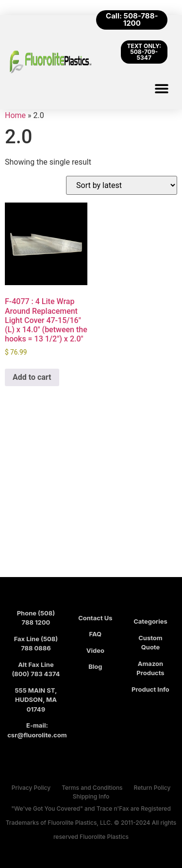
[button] (161, 88)
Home (15, 115)
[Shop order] (122, 185)
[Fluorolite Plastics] (91, 497)
